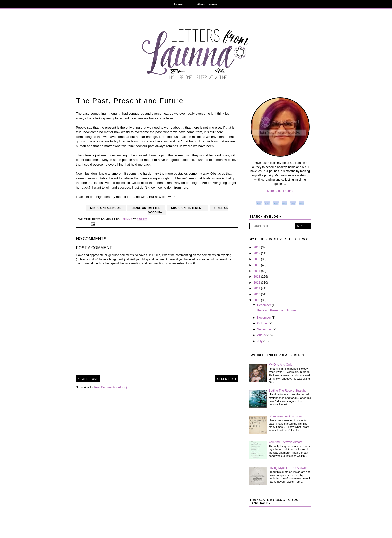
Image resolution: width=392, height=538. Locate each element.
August (262, 335)
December (265, 305)
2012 (257, 283)
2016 (257, 259)
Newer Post (88, 379)
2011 (257, 288)
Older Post (227, 379)
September (265, 329)
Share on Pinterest (188, 208)
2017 (257, 253)
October (263, 323)
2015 (257, 265)
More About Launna (280, 191)
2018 (257, 247)
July (260, 341)
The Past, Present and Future (276, 310)
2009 (257, 300)
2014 (257, 271)
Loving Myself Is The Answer (288, 468)
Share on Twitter (146, 208)
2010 (257, 294)
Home (178, 4)
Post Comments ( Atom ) (111, 387)
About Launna (207, 4)
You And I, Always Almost (285, 442)
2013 (257, 277)
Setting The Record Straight (287, 391)
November (265, 318)
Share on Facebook (106, 208)
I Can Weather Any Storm (286, 416)
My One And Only (280, 365)
